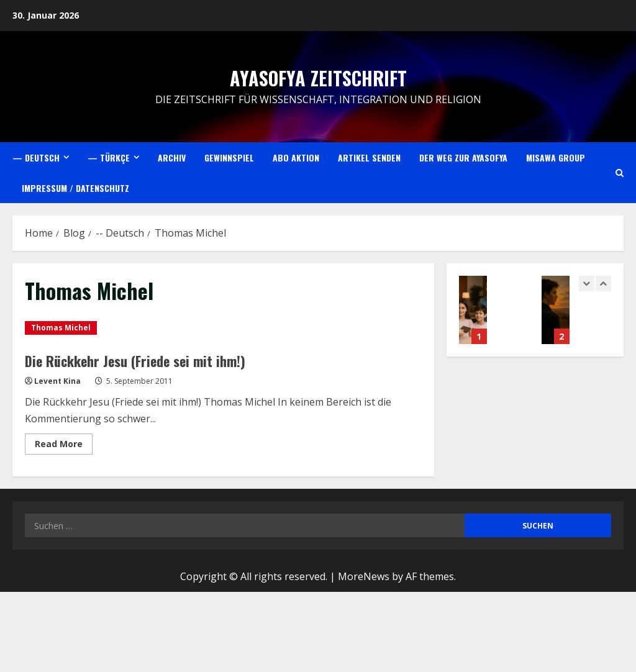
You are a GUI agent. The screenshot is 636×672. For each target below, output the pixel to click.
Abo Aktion (296, 157)
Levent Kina (57, 381)
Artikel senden (369, 157)
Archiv (172, 157)
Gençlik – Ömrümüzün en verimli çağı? (556, 310)
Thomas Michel (61, 328)
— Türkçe (109, 157)
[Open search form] (620, 173)
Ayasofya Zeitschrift (318, 78)
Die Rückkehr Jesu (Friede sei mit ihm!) (145, 360)
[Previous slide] (587, 284)
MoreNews (364, 576)
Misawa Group (556, 157)
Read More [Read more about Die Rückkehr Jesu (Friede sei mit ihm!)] (64, 446)
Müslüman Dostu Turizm (473, 310)
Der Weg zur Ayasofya (463, 157)
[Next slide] (603, 284)
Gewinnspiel (229, 157)
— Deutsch (36, 157)
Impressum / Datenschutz (75, 188)
